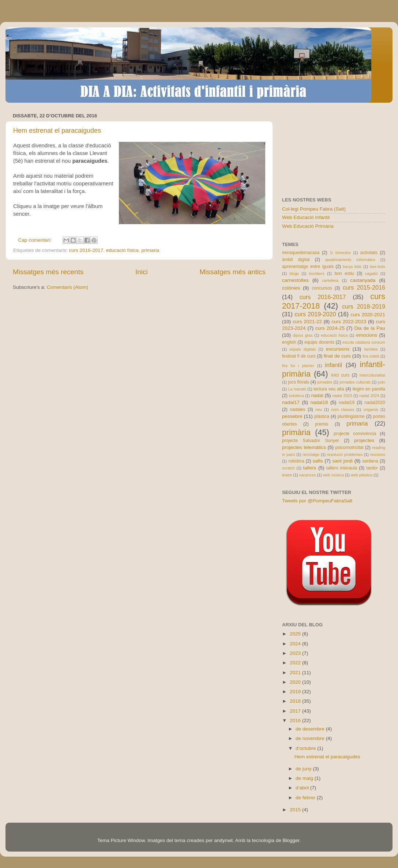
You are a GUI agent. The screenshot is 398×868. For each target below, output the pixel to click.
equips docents (319, 342)
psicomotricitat (349, 448)
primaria (151, 250)
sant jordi (342, 461)
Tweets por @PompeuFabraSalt (317, 501)
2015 (296, 810)
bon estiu (344, 273)
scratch (288, 468)
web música (333, 475)
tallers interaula (342, 468)
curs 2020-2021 (368, 315)
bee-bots (378, 267)
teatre (287, 475)
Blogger (291, 840)
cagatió (371, 273)
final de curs (337, 356)
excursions (338, 349)
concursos (322, 288)
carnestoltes (295, 280)
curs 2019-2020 (315, 314)
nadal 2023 (342, 396)
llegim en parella (369, 389)
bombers (317, 273)
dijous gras (303, 335)
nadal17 (291, 402)
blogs (294, 273)
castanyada (363, 280)
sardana (370, 461)
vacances (308, 475)
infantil (333, 365)
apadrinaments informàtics (350, 260)
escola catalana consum (364, 342)
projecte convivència (355, 434)
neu (319, 410)
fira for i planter (298, 366)
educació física (122, 250)
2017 (296, 711)
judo (382, 382)
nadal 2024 (369, 396)
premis (322, 424)
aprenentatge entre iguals (308, 267)
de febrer (306, 798)
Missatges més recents (48, 272)
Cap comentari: (36, 240)
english (289, 342)
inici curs (340, 375)
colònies (291, 288)
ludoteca (296, 396)
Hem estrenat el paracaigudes (57, 131)
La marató (297, 389)
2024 (296, 644)
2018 (296, 701)
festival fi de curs (299, 356)
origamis (371, 410)
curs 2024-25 (330, 328)
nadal (317, 395)
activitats (369, 253)
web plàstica (362, 475)
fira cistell (371, 356)
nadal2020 (375, 403)
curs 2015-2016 (364, 287)
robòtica (296, 461)
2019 (296, 692)
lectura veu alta (329, 389)
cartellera (330, 280)
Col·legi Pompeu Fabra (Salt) (314, 209)
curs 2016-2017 (86, 250)
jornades (325, 382)
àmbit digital (296, 260)
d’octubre (306, 748)
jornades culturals (355, 382)
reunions (378, 454)
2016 (296, 720)
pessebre (292, 416)
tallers (310, 468)
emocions (367, 335)
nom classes (343, 410)
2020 (296, 682)
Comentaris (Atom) (67, 287)
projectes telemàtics (304, 447)
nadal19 (347, 403)
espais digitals (303, 349)
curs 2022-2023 (349, 322)
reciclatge (311, 454)
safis (318, 461)
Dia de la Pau (370, 328)
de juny (304, 769)
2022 (296, 663)
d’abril (303, 788)
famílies (371, 349)
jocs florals (298, 382)
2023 (296, 653)
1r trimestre (340, 253)
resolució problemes (345, 454)
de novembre (311, 738)
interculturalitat (372, 375)
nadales (298, 410)
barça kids (352, 267)
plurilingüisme (351, 416)
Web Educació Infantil (306, 217)
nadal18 (319, 402)
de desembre (311, 729)
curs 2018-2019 (364, 306)
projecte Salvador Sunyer (311, 441)
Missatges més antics (232, 272)
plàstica (322, 416)
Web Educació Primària (308, 226)
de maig (305, 778)
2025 (296, 634)
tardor (372, 468)
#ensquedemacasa (301, 253)
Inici (142, 272)
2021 (296, 673)
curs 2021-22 (307, 322)
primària (296, 432)
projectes (364, 440)
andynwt (224, 840)
